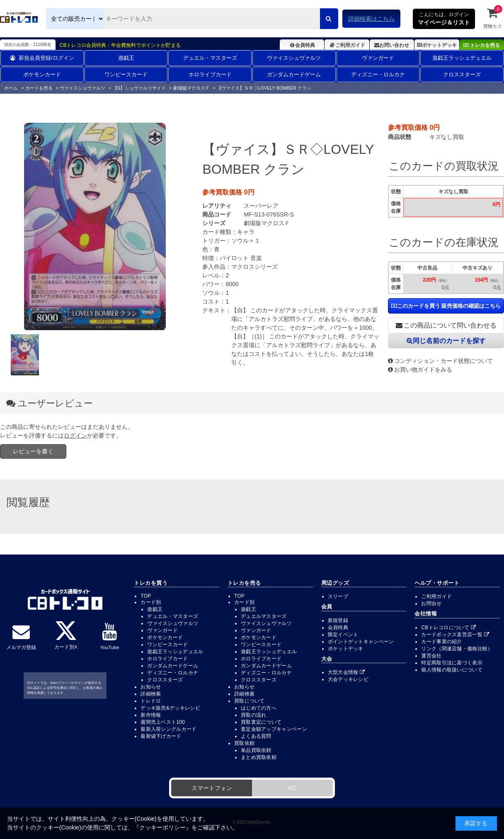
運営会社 (431, 656)
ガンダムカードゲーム (294, 74)
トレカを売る (482, 45)
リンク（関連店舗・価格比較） (457, 649)
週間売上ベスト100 (163, 722)
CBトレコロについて (448, 627)
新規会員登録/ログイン (42, 58)
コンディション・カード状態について (440, 361)
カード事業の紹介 (441, 642)
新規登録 (338, 620)
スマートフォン (212, 788)
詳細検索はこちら (371, 19)
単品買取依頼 (256, 750)
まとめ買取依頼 (259, 757)
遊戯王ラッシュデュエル (462, 58)
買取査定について (261, 722)
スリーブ (338, 596)
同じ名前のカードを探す (446, 341)
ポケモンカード (42, 74)
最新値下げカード (161, 736)
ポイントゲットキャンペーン (361, 642)
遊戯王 (126, 58)
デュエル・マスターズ (210, 58)
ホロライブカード (210, 74)
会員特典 (302, 45)
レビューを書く (33, 451)
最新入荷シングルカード (168, 729)
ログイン (75, 435)
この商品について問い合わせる (446, 325)
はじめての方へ (259, 708)
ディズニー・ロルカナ (378, 74)
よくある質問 (256, 736)
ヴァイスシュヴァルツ (294, 58)
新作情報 (151, 715)
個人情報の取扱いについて (452, 670)
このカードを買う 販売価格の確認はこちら (446, 306)
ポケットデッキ (437, 45)
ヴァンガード (378, 58)
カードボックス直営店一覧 (455, 635)
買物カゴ (492, 18)
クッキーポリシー (162, 827)
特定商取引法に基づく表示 (452, 663)
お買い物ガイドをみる (420, 370)
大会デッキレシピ (348, 679)
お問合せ (431, 603)
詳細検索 (151, 694)
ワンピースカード (126, 74)
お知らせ (151, 687)
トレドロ (151, 701)
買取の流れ (254, 715)
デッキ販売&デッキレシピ (170, 708)
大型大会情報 (346, 672)
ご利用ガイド (347, 45)
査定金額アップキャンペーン (274, 729)
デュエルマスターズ (264, 616)
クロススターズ (462, 74)
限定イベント (343, 635)
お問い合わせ (392, 45)
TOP (146, 596)
